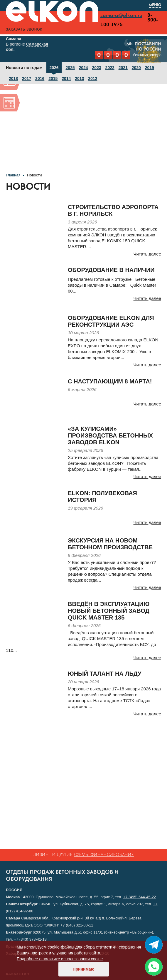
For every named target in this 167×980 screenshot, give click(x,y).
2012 (93, 79)
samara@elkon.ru (121, 16)
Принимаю (83, 969)
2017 (27, 79)
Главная (13, 175)
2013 (79, 79)
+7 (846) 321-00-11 (77, 925)
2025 (70, 68)
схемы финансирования (104, 855)
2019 (150, 68)
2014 (66, 79)
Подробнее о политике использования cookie (60, 959)
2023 (97, 68)
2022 (110, 68)
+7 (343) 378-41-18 (30, 939)
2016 (40, 79)
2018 (13, 79)
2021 (123, 68)
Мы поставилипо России (144, 47)
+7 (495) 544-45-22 (140, 897)
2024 (83, 68)
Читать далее (147, 254)
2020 (136, 68)
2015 (53, 79)
